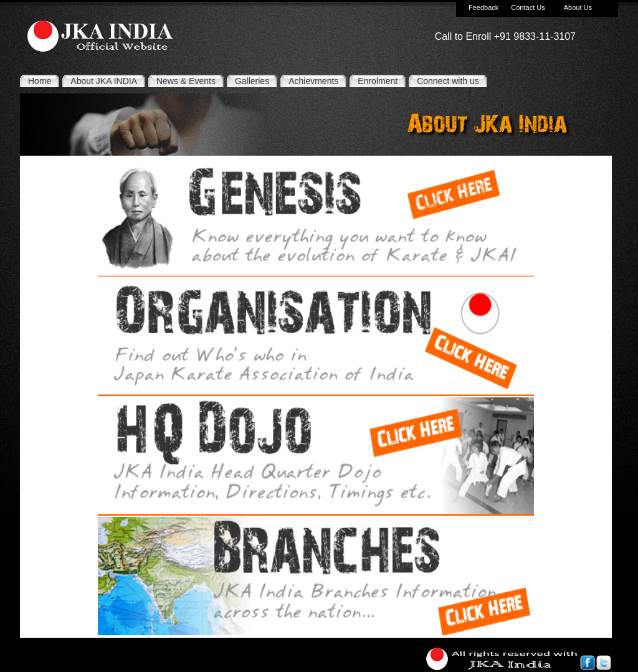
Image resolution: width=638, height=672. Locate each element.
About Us (578, 7)
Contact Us (528, 7)
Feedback (483, 7)
